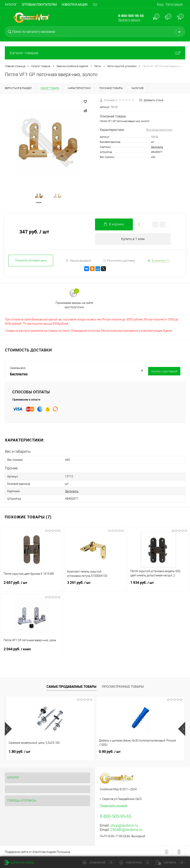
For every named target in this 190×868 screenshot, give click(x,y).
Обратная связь (19, 863)
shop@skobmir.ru (124, 824)
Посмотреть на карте (114, 805)
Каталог (11, 5)
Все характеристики (159, 130)
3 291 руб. (95, 584)
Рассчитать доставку (119, 262)
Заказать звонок (129, 20)
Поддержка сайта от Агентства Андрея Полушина (38, 851)
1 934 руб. (158, 584)
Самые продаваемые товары (71, 686)
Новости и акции (74, 5)
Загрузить (157, 147)
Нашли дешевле (78, 262)
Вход (160, 4)
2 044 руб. (32, 650)
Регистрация (174, 4)
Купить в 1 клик (133, 240)
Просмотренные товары (123, 686)
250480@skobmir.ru (126, 829)
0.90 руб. (80, 751)
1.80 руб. (20, 751)
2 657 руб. (32, 584)
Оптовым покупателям (39, 5)
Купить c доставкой (164, 372)
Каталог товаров (95, 53)
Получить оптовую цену (31, 261)
